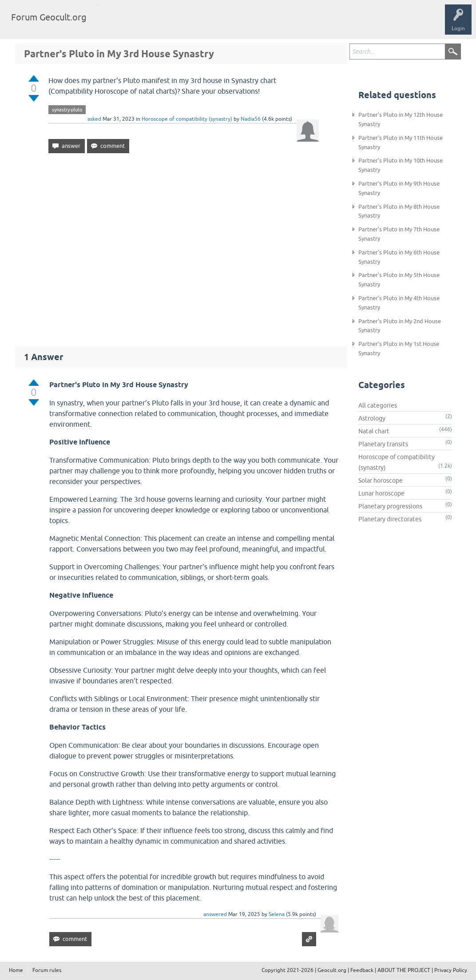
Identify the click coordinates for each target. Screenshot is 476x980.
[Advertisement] (181, 246)
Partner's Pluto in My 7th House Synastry (399, 234)
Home (16, 970)
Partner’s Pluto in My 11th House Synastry (401, 143)
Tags (143, 24)
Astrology (372, 418)
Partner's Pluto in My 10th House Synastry (401, 165)
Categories (175, 24)
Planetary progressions (390, 506)
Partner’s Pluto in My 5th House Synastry (399, 280)
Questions (112, 24)
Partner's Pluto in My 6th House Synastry (399, 257)
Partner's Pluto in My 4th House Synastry (399, 303)
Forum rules (47, 970)
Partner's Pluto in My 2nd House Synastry (400, 326)
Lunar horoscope (381, 493)
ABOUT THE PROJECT (404, 970)
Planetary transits (383, 444)
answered (215, 914)
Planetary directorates (390, 519)
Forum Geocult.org (49, 17)
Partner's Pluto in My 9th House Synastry (399, 188)
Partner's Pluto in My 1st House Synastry (399, 349)
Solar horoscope (381, 480)
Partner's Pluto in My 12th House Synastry (401, 119)
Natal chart (374, 431)
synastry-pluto (67, 110)
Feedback (362, 970)
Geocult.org (332, 970)
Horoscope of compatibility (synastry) (187, 119)
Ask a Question (216, 24)
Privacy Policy (451, 970)
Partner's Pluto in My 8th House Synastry (399, 211)
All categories (378, 405)
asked (94, 119)
